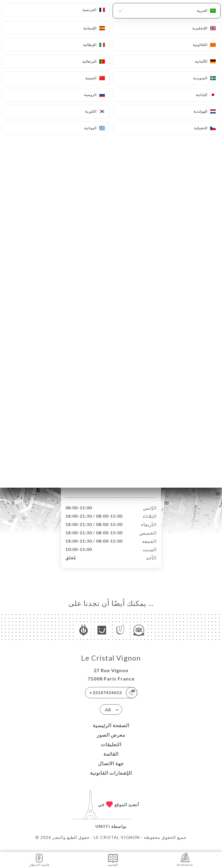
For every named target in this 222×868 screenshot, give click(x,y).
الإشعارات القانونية (111, 779)
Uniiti (103, 832)
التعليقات (111, 750)
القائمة (111, 760)
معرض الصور (111, 741)
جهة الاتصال (111, 769)
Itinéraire (185, 860)
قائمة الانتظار (39, 860)
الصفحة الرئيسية (111, 731)
